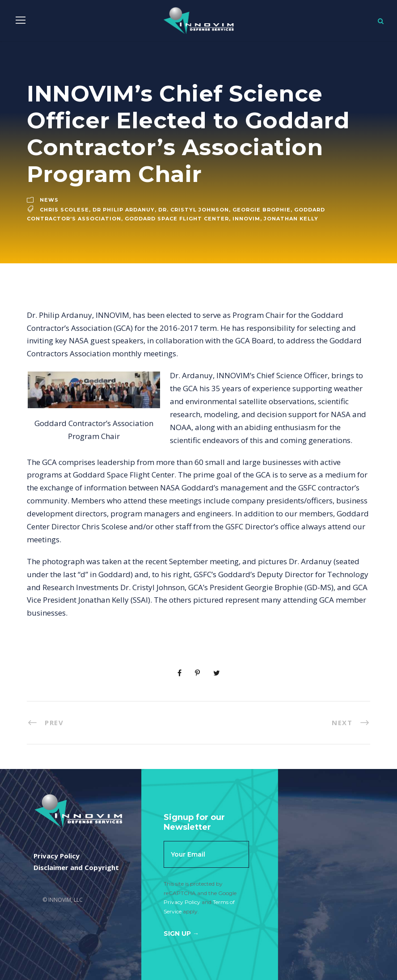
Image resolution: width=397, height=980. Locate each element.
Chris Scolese (64, 210)
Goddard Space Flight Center (177, 219)
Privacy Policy (182, 902)
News (49, 200)
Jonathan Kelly (291, 219)
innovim (246, 219)
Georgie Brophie (262, 210)
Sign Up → (181, 934)
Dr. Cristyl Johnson (194, 210)
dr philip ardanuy (124, 210)
